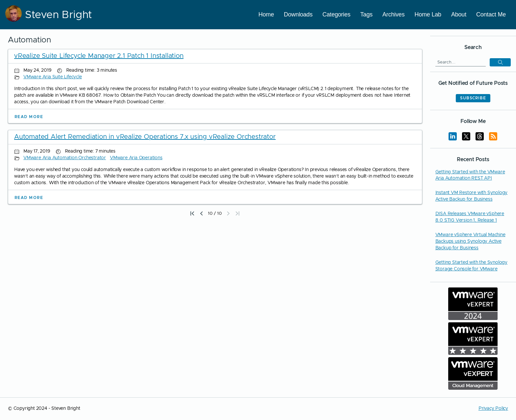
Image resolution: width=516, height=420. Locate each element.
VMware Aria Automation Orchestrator (65, 158)
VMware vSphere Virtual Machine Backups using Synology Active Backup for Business (470, 241)
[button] (228, 213)
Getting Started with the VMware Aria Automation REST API (470, 175)
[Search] (461, 62)
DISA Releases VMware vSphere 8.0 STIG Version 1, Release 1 (470, 217)
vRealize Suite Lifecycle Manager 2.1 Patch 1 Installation (99, 56)
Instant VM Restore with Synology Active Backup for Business (472, 196)
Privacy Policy (493, 408)
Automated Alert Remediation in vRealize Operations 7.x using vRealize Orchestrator (145, 137)
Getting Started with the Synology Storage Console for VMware (471, 266)
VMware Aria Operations (136, 158)
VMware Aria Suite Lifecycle (53, 77)
